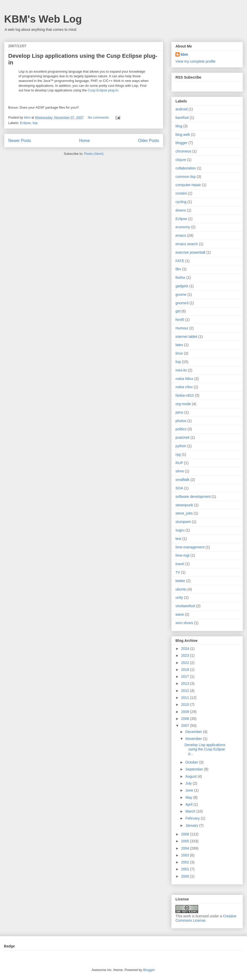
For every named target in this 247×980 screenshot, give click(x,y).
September (195, 769)
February (193, 818)
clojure (181, 160)
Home (85, 141)
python (181, 446)
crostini (181, 193)
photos (181, 421)
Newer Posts (20, 141)
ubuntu (181, 589)
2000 (186, 876)
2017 (186, 677)
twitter (180, 581)
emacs (181, 235)
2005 (186, 841)
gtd (178, 311)
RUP (179, 463)
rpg (178, 454)
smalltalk (182, 480)
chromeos (183, 151)
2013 (186, 683)
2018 (186, 670)
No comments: (99, 117)
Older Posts (149, 141)
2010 (186, 705)
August (191, 776)
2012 (186, 691)
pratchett (182, 437)
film (178, 269)
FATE (180, 261)
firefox (180, 278)
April (189, 804)
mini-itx (181, 370)
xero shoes (184, 623)
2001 (186, 869)
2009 (186, 712)
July (189, 783)
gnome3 (182, 303)
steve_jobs (184, 513)
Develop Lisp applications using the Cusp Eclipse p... (205, 749)
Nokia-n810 (185, 395)
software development (193, 497)
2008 (186, 719)
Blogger (149, 970)
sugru (180, 530)
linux (179, 353)
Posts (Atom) (94, 154)
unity (179, 597)
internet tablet (186, 337)
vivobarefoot (185, 606)
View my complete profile (195, 61)
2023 (186, 655)
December (194, 732)
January (192, 825)
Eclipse (25, 123)
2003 (186, 855)
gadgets (182, 286)
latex (179, 345)
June (190, 790)
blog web (183, 135)
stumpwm (183, 522)
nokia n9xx (184, 387)
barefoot (182, 118)
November (194, 739)
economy (183, 227)
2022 (186, 663)
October (192, 762)
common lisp (186, 177)
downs (181, 210)
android (182, 109)
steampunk (184, 505)
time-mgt (182, 555)
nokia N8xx (184, 379)
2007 (186, 726)
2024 (186, 649)
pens (179, 412)
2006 (186, 834)
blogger (182, 143)
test (178, 539)
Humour (182, 328)
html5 (180, 320)
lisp (35, 123)
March (191, 811)
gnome (181, 294)
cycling (181, 202)
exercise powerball (190, 252)
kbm (184, 54)
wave (180, 614)
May (189, 797)
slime (180, 471)
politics (181, 429)
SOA (179, 488)
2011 (186, 698)
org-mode (183, 404)
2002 (186, 862)
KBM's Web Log (43, 19)
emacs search (187, 244)
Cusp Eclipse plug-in (103, 90)
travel (180, 564)
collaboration (186, 168)
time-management (190, 547)
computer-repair (188, 185)
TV (178, 572)
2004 (186, 848)
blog (179, 126)
